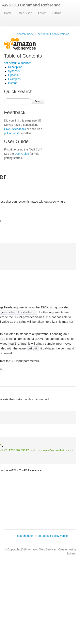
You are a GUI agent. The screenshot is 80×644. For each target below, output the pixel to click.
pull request (11, 133)
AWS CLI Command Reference (31, 5)
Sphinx (71, 553)
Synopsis (14, 71)
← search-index (23, 34)
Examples (14, 79)
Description (15, 67)
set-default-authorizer (17, 63)
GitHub (57, 13)
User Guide (25, 13)
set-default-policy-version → (55, 34)
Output (12, 83)
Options (13, 75)
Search (38, 101)
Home (8, 13)
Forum (42, 13)
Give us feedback (15, 129)
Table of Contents (23, 56)
